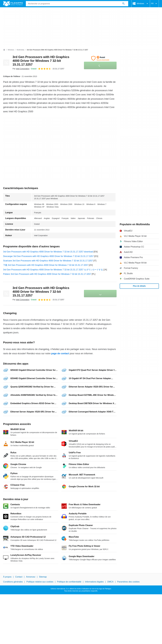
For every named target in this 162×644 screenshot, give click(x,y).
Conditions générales (13, 582)
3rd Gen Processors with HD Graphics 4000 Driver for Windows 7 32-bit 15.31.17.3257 (41, 61)
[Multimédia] (20, 50)
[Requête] (77, 4)
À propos (7, 577)
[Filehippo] (13, 4)
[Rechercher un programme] (123, 4)
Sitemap (43, 577)
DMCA (110, 582)
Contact (19, 577)
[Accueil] (4, 50)
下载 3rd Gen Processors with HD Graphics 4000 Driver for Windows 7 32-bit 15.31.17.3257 (46, 265)
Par (21, 69)
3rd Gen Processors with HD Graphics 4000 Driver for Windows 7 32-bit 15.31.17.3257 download (48, 252)
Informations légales (94, 582)
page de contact (60, 353)
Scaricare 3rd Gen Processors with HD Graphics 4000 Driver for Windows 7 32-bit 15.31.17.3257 (48, 261)
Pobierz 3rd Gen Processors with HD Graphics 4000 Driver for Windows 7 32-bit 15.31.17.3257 (47, 274)
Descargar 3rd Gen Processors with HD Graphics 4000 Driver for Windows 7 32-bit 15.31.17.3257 (48, 256)
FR (154, 4)
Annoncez (31, 577)
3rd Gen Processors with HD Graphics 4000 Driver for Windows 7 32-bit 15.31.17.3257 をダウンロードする (53, 270)
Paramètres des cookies (128, 582)
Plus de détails (139, 286)
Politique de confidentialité (69, 582)
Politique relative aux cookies (40, 582)
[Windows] (11, 50)
